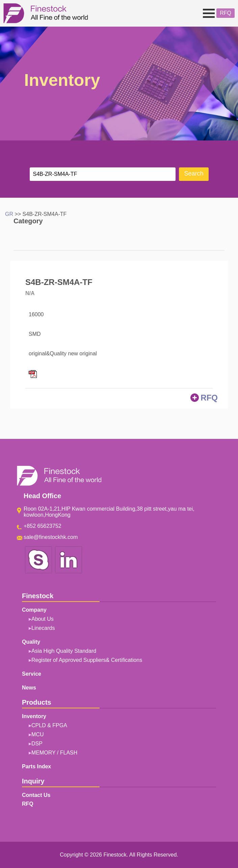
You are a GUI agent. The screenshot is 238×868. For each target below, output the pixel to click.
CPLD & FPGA (49, 725)
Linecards (43, 628)
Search (194, 174)
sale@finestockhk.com (51, 537)
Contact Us (36, 795)
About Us (43, 619)
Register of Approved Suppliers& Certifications (87, 660)
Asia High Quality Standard (64, 651)
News (29, 688)
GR (9, 214)
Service (32, 674)
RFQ (226, 13)
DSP (37, 744)
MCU (37, 734)
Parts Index (36, 766)
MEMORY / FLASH (54, 753)
